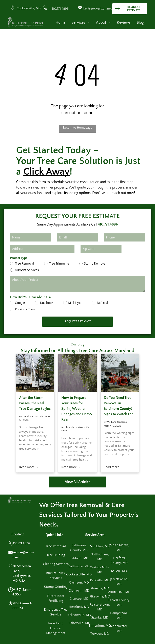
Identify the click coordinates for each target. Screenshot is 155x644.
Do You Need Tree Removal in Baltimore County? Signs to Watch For (118, 406)
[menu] (146, 13)
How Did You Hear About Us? (31, 297)
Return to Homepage (77, 128)
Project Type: (19, 258)
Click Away (47, 172)
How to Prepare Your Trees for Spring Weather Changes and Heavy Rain (77, 409)
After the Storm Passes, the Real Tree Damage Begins (35, 403)
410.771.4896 (60, 9)
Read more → (29, 467)
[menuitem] (61, 23)
